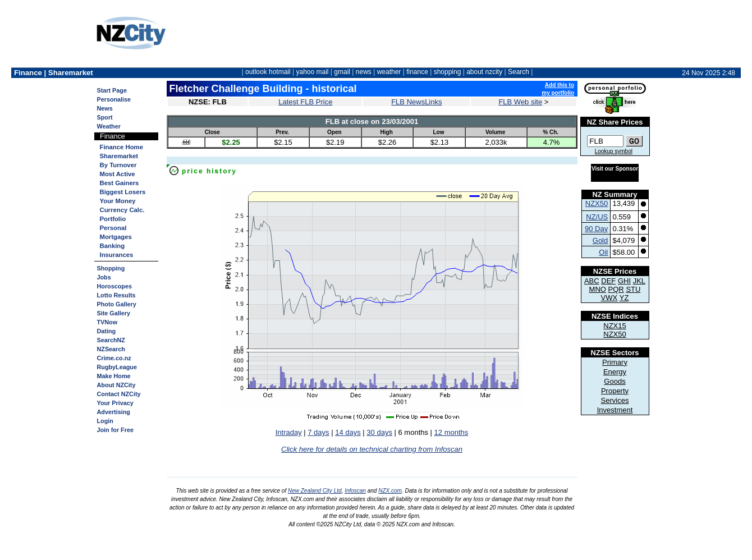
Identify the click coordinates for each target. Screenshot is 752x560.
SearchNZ (111, 340)
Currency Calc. (122, 210)
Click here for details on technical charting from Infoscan (372, 449)
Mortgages (116, 237)
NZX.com (390, 491)
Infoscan (355, 491)
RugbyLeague (117, 367)
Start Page (112, 90)
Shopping (111, 268)
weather (389, 72)
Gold (600, 240)
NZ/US (597, 217)
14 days (348, 432)
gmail (342, 72)
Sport (105, 117)
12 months (451, 432)
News (105, 108)
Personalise (114, 99)
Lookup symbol (614, 151)
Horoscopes (114, 286)
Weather (109, 126)
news (364, 72)
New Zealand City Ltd (315, 491)
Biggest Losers (123, 192)
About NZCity (116, 385)
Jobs (104, 277)
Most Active (118, 174)
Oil (603, 252)
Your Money (118, 201)
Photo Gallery (117, 304)
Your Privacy (115, 403)
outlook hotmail (268, 72)
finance (417, 72)
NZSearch (111, 349)
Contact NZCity (119, 394)
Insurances (117, 255)
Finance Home (121, 147)
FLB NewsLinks (416, 102)
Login (105, 421)
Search (519, 72)
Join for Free (115, 430)
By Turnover (118, 165)
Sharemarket (119, 156)
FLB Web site (520, 102)
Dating (107, 331)
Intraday (289, 432)
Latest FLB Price (305, 102)
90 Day (596, 229)
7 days (318, 432)
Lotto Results (116, 295)
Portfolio (113, 219)
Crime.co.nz (114, 358)
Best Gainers (120, 183)
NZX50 (597, 203)
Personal (113, 228)
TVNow (107, 322)
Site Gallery (114, 313)
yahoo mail (313, 72)
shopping (448, 72)
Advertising (114, 412)
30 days (379, 432)
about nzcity (484, 72)
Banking (113, 246)
